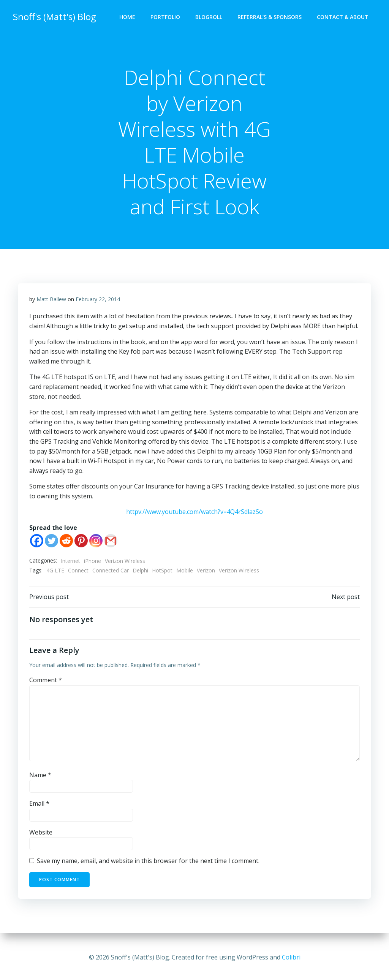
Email (39, 806)
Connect (78, 572)
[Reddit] (66, 542)
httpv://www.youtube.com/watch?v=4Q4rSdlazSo (194, 513)
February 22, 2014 (98, 300)
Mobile (185, 572)
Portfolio (166, 17)
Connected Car (111, 572)
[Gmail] (111, 542)
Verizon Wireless (125, 562)
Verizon (206, 572)
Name (40, 777)
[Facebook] (37, 542)
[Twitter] (51, 542)
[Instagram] (96, 542)
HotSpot (162, 572)
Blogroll (210, 17)
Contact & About (343, 17)
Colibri (291, 957)
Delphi (140, 572)
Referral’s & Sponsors (270, 17)
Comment (46, 682)
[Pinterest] (81, 542)
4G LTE (55, 572)
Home (128, 17)
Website (41, 835)
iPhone (93, 562)
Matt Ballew (51, 300)
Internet (70, 562)
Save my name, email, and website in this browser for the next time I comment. (148, 863)
